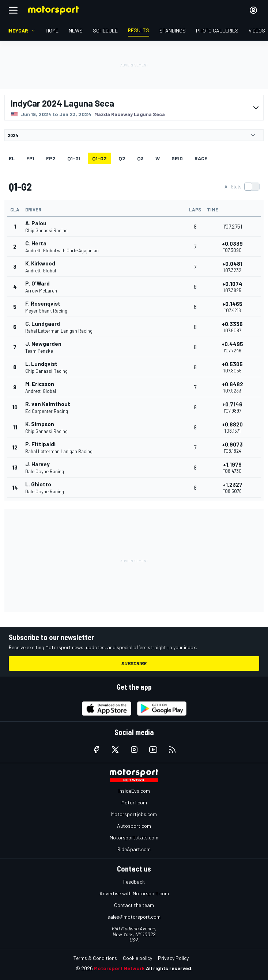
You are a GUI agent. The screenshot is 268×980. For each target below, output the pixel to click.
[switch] (242, 187)
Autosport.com (134, 826)
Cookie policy (137, 958)
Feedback (134, 882)
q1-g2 (99, 158)
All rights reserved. (169, 968)
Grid (177, 158)
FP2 (51, 158)
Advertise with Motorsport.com (134, 893)
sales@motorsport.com (134, 917)
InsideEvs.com (134, 791)
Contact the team (134, 905)
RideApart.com (134, 849)
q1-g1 (74, 158)
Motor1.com (134, 802)
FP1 (30, 158)
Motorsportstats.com (134, 837)
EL (12, 158)
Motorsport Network (119, 968)
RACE (201, 158)
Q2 (122, 158)
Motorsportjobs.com (134, 814)
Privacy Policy (173, 958)
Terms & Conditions (95, 958)
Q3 (140, 158)
